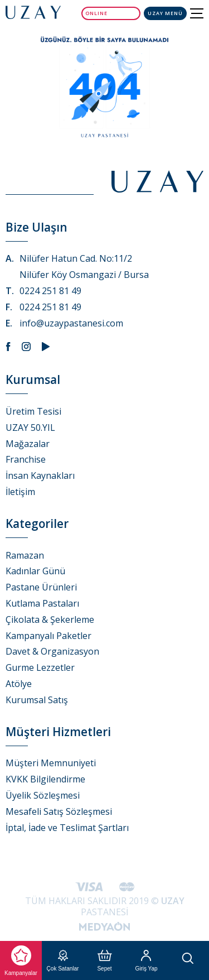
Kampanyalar (21, 961)
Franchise (26, 459)
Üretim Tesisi (33, 411)
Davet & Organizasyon (52, 651)
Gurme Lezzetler (40, 667)
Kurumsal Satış (37, 700)
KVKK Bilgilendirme (45, 779)
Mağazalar (28, 444)
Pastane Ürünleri (41, 587)
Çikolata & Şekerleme (50, 619)
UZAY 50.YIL (30, 427)
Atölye (19, 684)
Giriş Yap (146, 961)
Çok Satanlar (63, 961)
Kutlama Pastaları (42, 603)
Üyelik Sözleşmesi (43, 795)
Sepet (104, 961)
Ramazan (25, 555)
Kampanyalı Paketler (48, 636)
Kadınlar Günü (35, 571)
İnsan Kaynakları (40, 475)
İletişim (20, 492)
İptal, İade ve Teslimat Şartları (67, 828)
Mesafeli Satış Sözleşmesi (59, 811)
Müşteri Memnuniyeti (51, 763)
